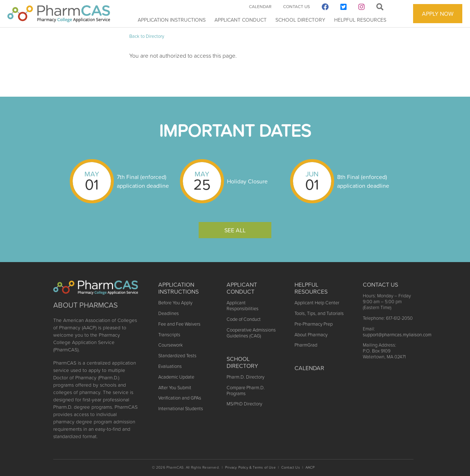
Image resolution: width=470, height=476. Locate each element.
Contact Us (297, 7)
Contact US (380, 284)
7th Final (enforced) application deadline (143, 181)
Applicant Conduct (241, 20)
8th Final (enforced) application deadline (363, 181)
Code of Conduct (244, 319)
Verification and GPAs (180, 398)
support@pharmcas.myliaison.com (397, 335)
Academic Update (176, 377)
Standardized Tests (177, 356)
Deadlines (169, 313)
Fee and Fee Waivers (179, 324)
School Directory (300, 20)
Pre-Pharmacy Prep (314, 324)
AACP (310, 467)
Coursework (170, 345)
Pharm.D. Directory (245, 377)
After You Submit (175, 388)
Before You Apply (175, 303)
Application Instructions (172, 20)
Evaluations (170, 366)
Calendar (260, 7)
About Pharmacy (311, 335)
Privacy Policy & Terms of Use (250, 467)
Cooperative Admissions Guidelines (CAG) (251, 333)
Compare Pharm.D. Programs (246, 391)
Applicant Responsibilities (243, 306)
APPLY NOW (438, 14)
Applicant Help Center (317, 303)
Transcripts (169, 335)
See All (235, 230)
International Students (181, 409)
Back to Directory (147, 36)
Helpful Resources (360, 20)
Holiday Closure (247, 181)
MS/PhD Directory (244, 404)
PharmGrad (306, 345)
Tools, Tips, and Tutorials (319, 313)
